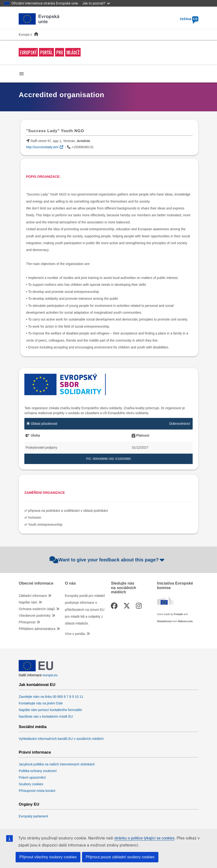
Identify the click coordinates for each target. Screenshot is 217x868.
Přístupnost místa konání (37, 791)
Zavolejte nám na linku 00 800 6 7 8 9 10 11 (51, 697)
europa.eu (50, 675)
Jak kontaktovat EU (37, 685)
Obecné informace (36, 583)
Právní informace (35, 752)
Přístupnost (27, 622)
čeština (189, 19)
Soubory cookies (31, 784)
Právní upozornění (32, 777)
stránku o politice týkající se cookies (144, 838)
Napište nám (28, 602)
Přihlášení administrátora (37, 629)
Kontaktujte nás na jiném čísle (41, 703)
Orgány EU (29, 804)
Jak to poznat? (96, 3)
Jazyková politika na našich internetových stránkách (57, 764)
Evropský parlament (33, 816)
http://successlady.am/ (42, 147)
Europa (24, 35)
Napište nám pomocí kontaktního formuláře (50, 710)
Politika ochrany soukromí (38, 771)
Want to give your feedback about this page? (107, 560)
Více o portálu (75, 634)
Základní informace (33, 596)
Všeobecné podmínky (35, 616)
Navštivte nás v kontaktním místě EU (46, 716)
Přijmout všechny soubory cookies (48, 857)
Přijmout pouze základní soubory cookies (120, 857)
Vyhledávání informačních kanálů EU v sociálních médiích (61, 739)
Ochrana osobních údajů (37, 609)
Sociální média (33, 727)
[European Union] (36, 670)
